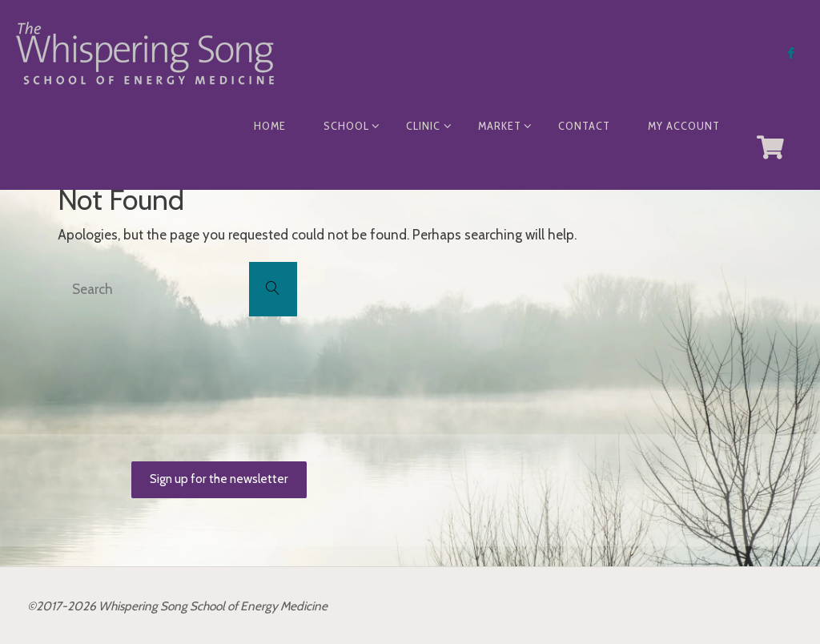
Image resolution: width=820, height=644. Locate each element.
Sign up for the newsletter (219, 479)
